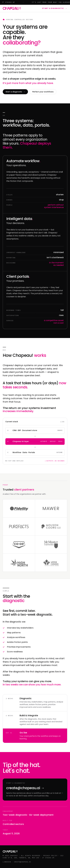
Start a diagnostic (55, 8)
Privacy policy (50, 856)
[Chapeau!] (12, 8)
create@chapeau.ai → (25, 788)
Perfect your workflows (43, 92)
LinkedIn (7, 862)
